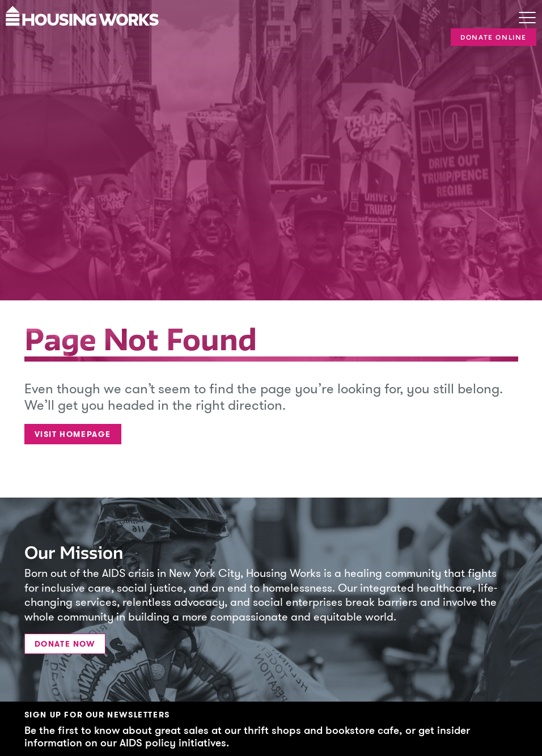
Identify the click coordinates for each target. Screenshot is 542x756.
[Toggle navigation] (527, 19)
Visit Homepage (73, 434)
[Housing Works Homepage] (245, 15)
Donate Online (494, 37)
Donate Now (65, 644)
